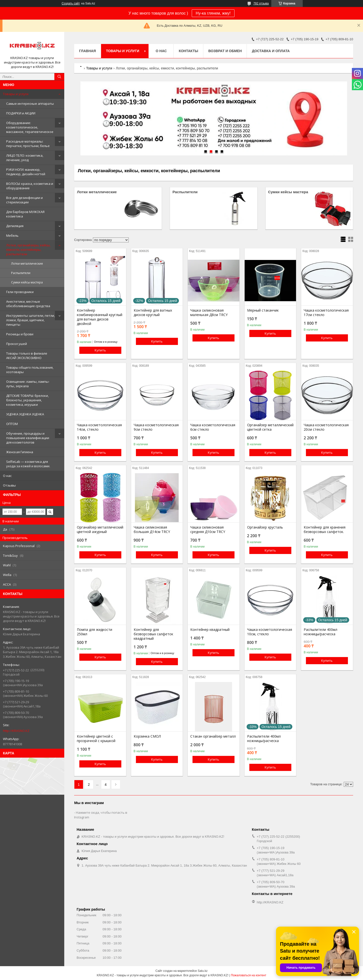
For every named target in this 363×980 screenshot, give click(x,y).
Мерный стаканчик (263, 310)
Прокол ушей (17, 344)
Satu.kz (203, 971)
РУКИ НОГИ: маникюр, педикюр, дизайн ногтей (26, 172)
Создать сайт (71, 3)
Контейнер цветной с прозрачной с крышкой (96, 739)
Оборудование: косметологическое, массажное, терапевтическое (30, 127)
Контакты (188, 51)
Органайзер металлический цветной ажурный (100, 530)
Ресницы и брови (20, 334)
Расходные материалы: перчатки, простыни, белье (28, 144)
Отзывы (9, 485)
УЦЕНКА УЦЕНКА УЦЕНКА (25, 414)
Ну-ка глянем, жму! (213, 13)
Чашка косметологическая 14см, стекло (99, 427)
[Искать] (59, 77)
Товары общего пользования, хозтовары (30, 370)
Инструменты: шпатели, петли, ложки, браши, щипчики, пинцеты (31, 320)
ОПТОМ (12, 424)
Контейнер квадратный (210, 630)
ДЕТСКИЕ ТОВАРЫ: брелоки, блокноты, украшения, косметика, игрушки (27, 400)
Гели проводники (20, 292)
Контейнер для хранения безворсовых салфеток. (325, 530)
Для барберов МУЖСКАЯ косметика (25, 214)
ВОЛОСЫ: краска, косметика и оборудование (30, 186)
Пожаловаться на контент (248, 975)
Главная (87, 51)
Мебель (12, 235)
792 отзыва (261, 3)
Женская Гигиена (20, 452)
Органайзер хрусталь (265, 527)
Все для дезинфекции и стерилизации (24, 200)
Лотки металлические (27, 264)
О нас (7, 476)
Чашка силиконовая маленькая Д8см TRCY (209, 313)
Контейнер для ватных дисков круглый (153, 313)
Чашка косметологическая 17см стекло (326, 313)
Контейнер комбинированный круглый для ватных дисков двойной (100, 317)
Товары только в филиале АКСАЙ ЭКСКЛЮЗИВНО (27, 356)
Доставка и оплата (271, 51)
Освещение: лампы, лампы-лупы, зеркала (28, 384)
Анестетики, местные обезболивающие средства (28, 304)
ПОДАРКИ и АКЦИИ (21, 113)
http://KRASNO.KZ (16, 731)
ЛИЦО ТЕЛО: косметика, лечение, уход (25, 158)
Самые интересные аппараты (30, 104)
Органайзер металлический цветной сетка (270, 427)
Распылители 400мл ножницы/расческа (320, 632)
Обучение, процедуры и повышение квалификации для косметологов (28, 438)
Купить (100, 350)
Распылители (21, 273)
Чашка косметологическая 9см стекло (156, 427)
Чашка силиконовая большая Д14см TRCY (152, 530)
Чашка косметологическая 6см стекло (213, 427)
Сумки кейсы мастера (27, 282)
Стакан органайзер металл (213, 736)
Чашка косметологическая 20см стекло (326, 427)
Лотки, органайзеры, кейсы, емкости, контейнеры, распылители (28, 250)
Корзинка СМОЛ (147, 736)
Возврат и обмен (225, 51)
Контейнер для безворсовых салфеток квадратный (153, 634)
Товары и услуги (16, 94)
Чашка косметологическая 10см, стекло (270, 632)
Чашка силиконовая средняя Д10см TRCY (208, 530)
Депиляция (15, 226)
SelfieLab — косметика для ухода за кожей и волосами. (28, 464)
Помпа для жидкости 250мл (95, 632)
